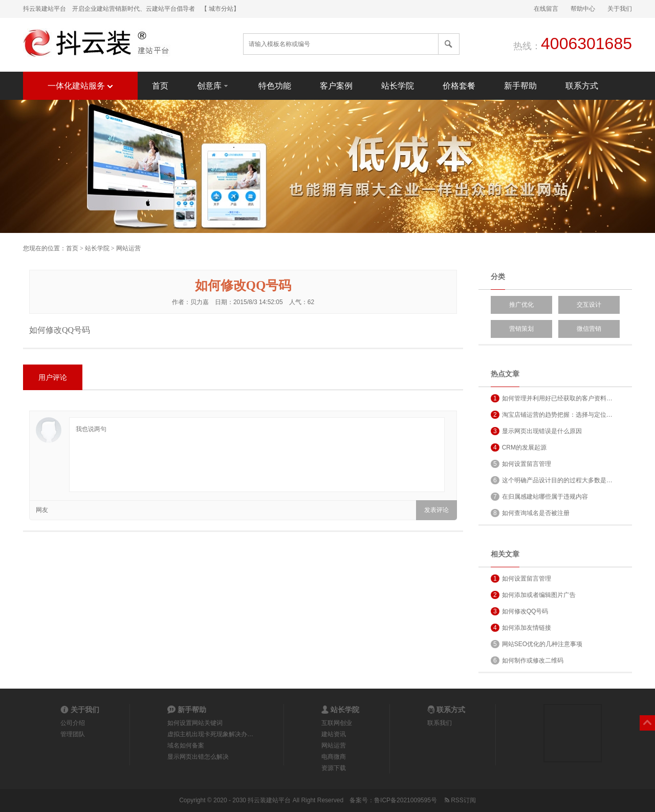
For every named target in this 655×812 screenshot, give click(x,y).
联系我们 (440, 723)
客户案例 (336, 86)
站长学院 (398, 86)
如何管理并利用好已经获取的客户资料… (552, 398)
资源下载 (334, 768)
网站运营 (128, 248)
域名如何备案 (186, 745)
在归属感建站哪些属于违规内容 (539, 497)
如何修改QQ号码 (519, 611)
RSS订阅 (460, 800)
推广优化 (521, 305)
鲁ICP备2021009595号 (406, 800)
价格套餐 (459, 86)
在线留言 (546, 9)
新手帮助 (520, 86)
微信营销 (589, 329)
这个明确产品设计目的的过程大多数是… (552, 480)
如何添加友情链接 (521, 628)
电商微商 (334, 757)
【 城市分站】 (220, 9)
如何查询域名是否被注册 (530, 513)
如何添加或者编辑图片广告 (533, 595)
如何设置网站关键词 (195, 723)
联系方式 (582, 86)
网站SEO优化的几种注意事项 (537, 644)
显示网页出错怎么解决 (198, 757)
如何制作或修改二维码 (527, 660)
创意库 (213, 85)
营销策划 (521, 329)
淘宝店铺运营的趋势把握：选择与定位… (552, 415)
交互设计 (589, 305)
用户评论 (53, 377)
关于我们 (620, 9)
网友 (42, 510)
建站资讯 (334, 734)
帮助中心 (583, 9)
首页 (160, 86)
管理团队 (73, 734)
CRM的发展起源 (519, 447)
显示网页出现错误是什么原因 (536, 431)
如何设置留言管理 (521, 464)
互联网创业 (337, 723)
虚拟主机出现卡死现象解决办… (210, 734)
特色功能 (275, 86)
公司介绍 (73, 723)
